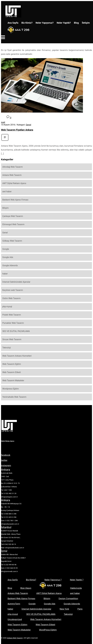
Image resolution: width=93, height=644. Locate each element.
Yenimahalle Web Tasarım (14, 397)
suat (3, 122)
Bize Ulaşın (26, 588)
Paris (80, 609)
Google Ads (8, 257)
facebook (6, 455)
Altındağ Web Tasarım (13, 167)
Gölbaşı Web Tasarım (12, 241)
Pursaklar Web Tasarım (13, 323)
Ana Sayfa (13, 23)
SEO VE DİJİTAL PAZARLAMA (16, 331)
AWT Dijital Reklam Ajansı (14, 183)
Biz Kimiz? (27, 23)
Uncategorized (15, 619)
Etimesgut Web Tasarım (13, 224)
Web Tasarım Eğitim (12, 364)
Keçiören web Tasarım (13, 290)
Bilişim (5, 208)
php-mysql (7, 307)
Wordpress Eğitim (11, 389)
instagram (6, 465)
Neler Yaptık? (64, 23)
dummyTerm (14, 604)
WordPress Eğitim (48, 630)
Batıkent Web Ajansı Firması (15, 200)
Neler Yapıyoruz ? (53, 580)
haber (5, 274)
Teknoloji (7, 348)
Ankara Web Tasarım (12, 175)
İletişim (86, 23)
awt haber (7, 192)
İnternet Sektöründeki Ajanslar (16, 282)
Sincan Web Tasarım (12, 339)
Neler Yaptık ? (77, 580)
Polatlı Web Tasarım (12, 315)
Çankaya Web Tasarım (13, 216)
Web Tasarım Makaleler (13, 380)
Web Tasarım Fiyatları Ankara (17, 130)
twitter (4, 460)
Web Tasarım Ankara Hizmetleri (17, 356)
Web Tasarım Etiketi (12, 372)
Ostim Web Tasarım (11, 298)
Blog (76, 23)
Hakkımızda (76, 588)
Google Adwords (10, 265)
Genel (28, 125)
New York (64, 609)
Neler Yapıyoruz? (45, 23)
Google (6, 249)
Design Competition (68, 598)
